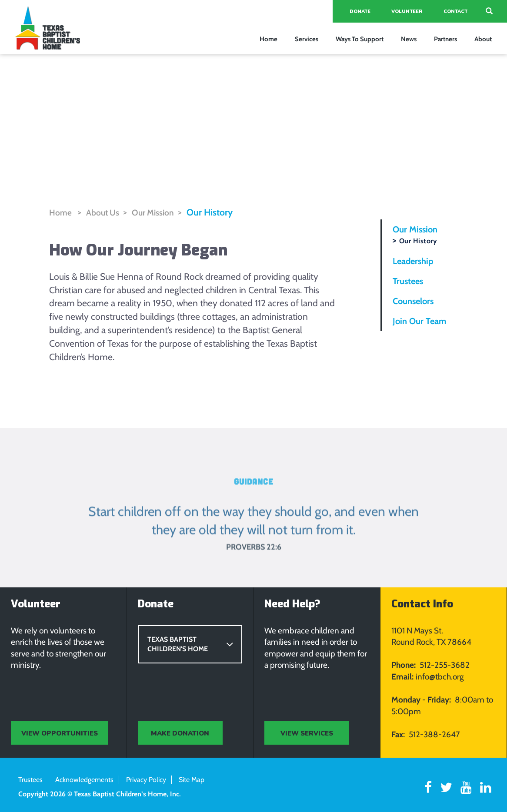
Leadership (413, 261)
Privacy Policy (146, 780)
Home (269, 39)
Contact (455, 12)
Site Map (192, 780)
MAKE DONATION (180, 733)
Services (307, 39)
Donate (360, 12)
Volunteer (407, 12)
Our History (210, 212)
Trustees (408, 281)
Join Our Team (419, 321)
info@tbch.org (440, 677)
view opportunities (60, 733)
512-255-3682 (445, 665)
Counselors (413, 301)
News (409, 39)
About (483, 39)
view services (307, 733)
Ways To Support (360, 39)
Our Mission (153, 213)
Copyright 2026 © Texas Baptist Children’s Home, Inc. (100, 794)
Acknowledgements (84, 780)
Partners (445, 39)
